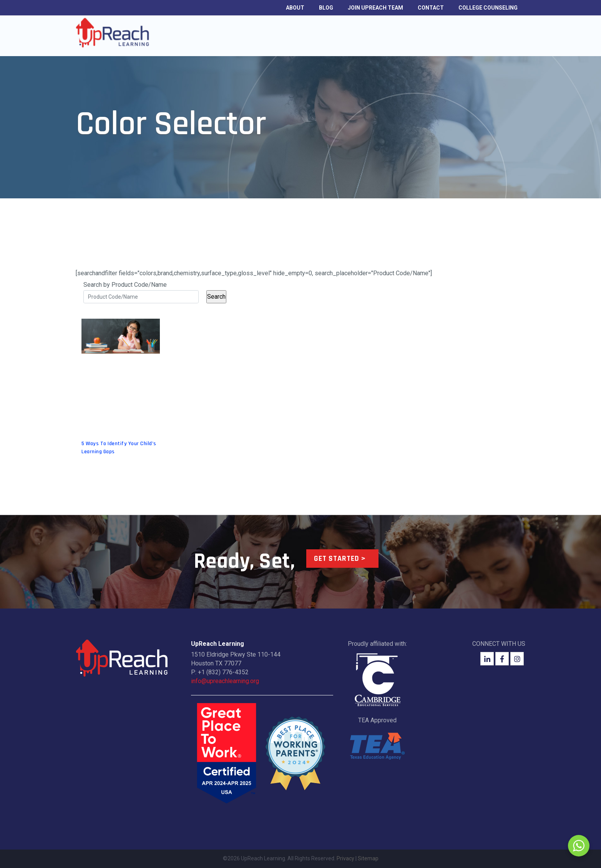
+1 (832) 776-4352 (223, 672)
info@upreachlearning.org (225, 681)
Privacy (345, 858)
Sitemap (368, 858)
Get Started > (340, 559)
